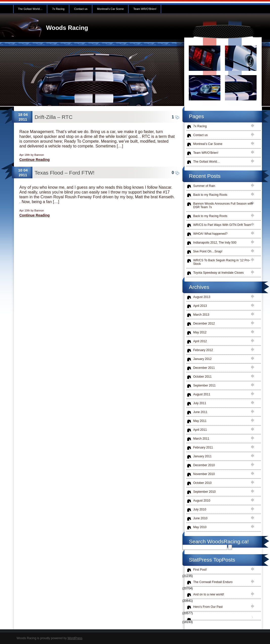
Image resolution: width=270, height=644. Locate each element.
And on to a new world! (209, 594)
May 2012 (200, 332)
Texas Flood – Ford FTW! (65, 173)
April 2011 (200, 430)
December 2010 (204, 465)
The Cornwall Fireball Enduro (213, 582)
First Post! (200, 570)
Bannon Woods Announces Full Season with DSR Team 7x (223, 205)
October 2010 (203, 483)
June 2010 (200, 518)
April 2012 (200, 341)
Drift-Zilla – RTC (54, 117)
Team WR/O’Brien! (145, 9)
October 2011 (203, 377)
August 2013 (202, 297)
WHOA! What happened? (210, 234)
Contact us (81, 9)
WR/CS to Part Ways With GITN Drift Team (222, 225)
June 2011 (200, 412)
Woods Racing (67, 28)
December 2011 (204, 368)
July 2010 (200, 509)
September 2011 (205, 385)
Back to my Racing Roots (210, 195)
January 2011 (203, 456)
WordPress (75, 638)
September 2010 (205, 492)
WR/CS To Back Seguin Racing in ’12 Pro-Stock (222, 262)
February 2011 (203, 447)
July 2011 (200, 403)
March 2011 (201, 439)
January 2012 (203, 359)
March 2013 (201, 315)
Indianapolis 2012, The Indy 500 (215, 243)
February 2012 (203, 350)
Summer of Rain (204, 186)
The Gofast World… (30, 9)
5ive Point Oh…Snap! (208, 251)
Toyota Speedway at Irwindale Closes (219, 273)
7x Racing (58, 9)
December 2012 (204, 324)
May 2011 (200, 421)
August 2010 (202, 501)
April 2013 (200, 306)
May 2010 (200, 527)
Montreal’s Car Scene (111, 9)
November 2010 (204, 474)
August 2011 (202, 394)
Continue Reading (35, 160)
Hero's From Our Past (208, 607)
